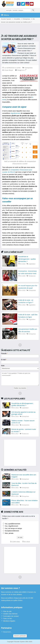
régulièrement (15, 113)
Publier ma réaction (20, 388)
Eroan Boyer (8, 70)
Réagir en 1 (21, 70)
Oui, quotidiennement (12, 524)
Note (3, 366)
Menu (5, 15)
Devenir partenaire (20, 636)
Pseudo (4, 353)
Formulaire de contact (11, 616)
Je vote (20, 537)
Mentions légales (9, 621)
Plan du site (7, 611)
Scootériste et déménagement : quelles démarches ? (27, 259)
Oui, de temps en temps (13, 528)
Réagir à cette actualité (17, 350)
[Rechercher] (33, 10)
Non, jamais (9, 533)
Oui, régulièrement (11, 526)
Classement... (7, 632)
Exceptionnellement (12, 531)
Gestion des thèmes (10, 614)
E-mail (4, 360)
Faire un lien (8, 618)
